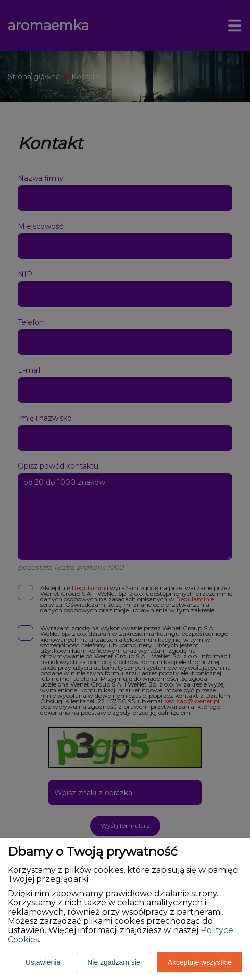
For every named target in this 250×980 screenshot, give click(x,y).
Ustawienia (43, 962)
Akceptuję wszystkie (200, 962)
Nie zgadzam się (114, 962)
